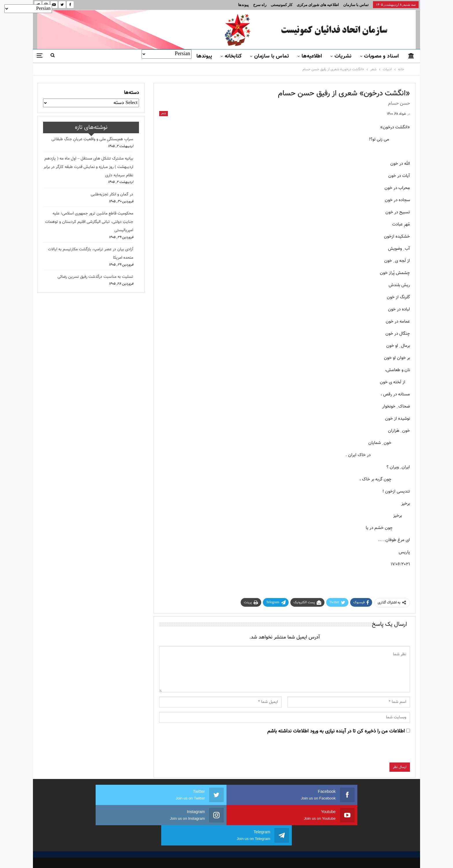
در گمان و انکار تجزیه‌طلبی (112, 195)
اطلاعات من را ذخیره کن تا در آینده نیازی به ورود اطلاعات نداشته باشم (336, 731)
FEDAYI (214, 856)
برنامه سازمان (162, 831)
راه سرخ (260, 5)
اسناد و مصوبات (381, 56)
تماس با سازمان (356, 5)
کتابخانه (233, 56)
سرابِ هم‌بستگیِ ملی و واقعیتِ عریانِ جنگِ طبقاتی (92, 139)
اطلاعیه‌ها (312, 56)
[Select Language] (167, 54)
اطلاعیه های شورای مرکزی (318, 5)
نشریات (343, 56)
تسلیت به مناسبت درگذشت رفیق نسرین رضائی (95, 277)
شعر (164, 113)
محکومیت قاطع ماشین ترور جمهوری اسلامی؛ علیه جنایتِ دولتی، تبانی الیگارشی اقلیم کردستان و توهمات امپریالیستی (89, 222)
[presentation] (366, 751)
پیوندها (243, 5)
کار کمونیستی (282, 5)
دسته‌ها (131, 93)
